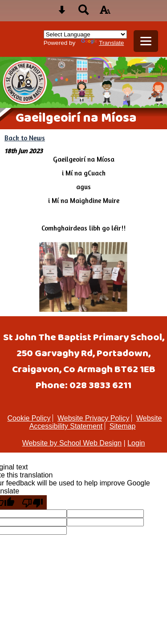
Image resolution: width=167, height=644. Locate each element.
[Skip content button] (62, 13)
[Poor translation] (33, 502)
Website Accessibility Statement (96, 422)
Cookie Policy (29, 418)
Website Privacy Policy (94, 418)
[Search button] (84, 13)
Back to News (25, 138)
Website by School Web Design (72, 443)
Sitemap (123, 426)
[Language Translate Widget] (85, 34)
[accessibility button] (105, 13)
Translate (102, 43)
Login (136, 443)
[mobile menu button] (146, 41)
